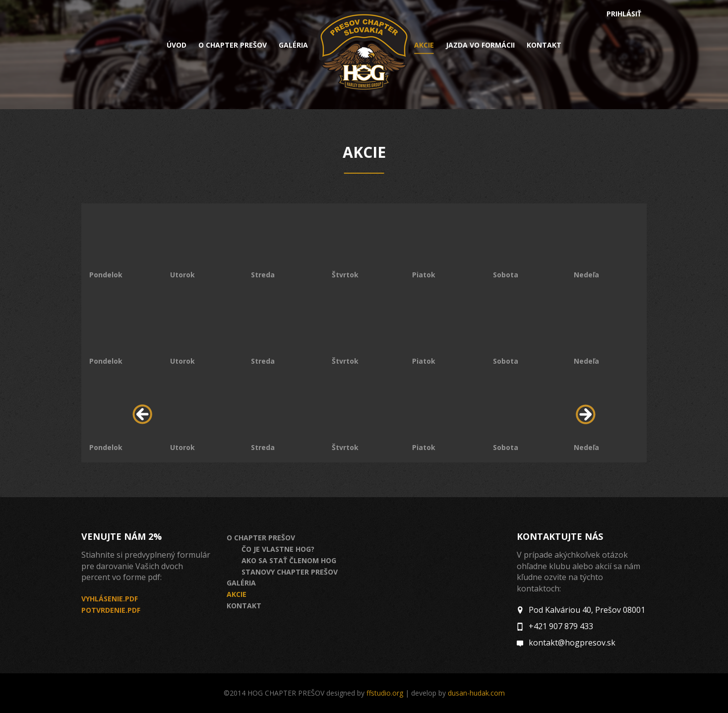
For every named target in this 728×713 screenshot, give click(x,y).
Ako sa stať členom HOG (289, 560)
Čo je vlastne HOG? (278, 549)
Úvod (177, 45)
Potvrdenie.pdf (111, 610)
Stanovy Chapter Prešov (290, 572)
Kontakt (544, 45)
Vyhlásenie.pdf (110, 599)
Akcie (424, 46)
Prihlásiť (624, 14)
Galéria (293, 45)
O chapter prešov (233, 45)
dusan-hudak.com (476, 693)
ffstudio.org (385, 693)
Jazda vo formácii (480, 45)
